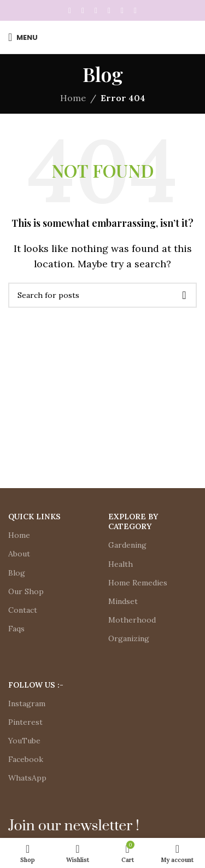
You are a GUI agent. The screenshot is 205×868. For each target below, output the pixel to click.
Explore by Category (133, 521)
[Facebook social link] (70, 11)
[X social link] (83, 11)
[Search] (102, 295)
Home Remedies (138, 583)
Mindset (123, 601)
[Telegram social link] (136, 11)
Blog (17, 573)
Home (73, 98)
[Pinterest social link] (96, 11)
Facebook (26, 759)
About (19, 554)
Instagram (27, 703)
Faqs (16, 629)
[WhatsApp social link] (122, 11)
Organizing (129, 638)
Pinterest (25, 722)
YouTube (24, 741)
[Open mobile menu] (23, 37)
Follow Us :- (36, 685)
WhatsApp (27, 778)
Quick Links (34, 517)
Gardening (127, 545)
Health (121, 564)
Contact (23, 610)
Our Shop (26, 591)
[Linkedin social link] (109, 11)
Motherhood (132, 620)
